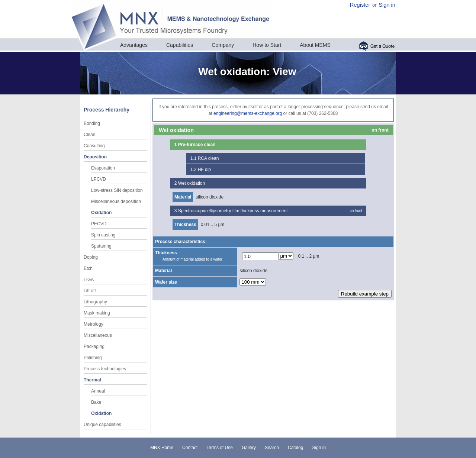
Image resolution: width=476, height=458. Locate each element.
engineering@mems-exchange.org (248, 113)
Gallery (249, 448)
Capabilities (180, 45)
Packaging (94, 346)
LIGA (89, 280)
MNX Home (162, 448)
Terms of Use (220, 448)
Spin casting (103, 235)
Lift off (90, 291)
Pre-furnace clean (197, 145)
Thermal (92, 380)
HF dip (204, 170)
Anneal (98, 391)
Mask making (97, 313)
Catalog (295, 448)
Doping (91, 257)
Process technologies (105, 369)
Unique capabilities (102, 425)
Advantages (134, 45)
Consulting (94, 146)
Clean (89, 135)
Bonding (92, 123)
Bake (96, 402)
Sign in (387, 5)
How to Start (267, 45)
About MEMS (315, 45)
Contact (190, 448)
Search (272, 448)
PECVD (99, 224)
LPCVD (99, 179)
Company (223, 45)
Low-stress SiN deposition (117, 190)
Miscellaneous (98, 335)
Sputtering (101, 246)
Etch (88, 268)
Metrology (94, 324)
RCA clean (208, 158)
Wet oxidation (192, 183)
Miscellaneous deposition (116, 201)
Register (360, 5)
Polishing (93, 358)
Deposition (95, 157)
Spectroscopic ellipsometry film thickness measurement (233, 211)
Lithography (95, 302)
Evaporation (103, 168)
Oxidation (101, 213)
